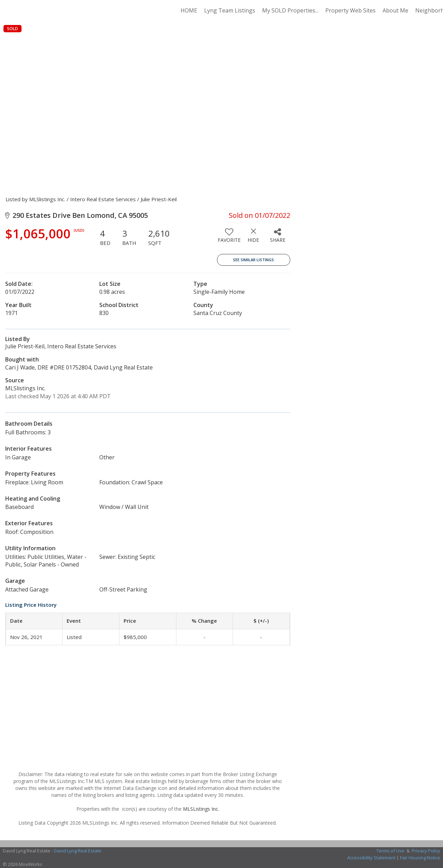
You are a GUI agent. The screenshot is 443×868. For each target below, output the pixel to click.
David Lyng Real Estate (78, 851)
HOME (189, 10)
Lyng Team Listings (230, 10)
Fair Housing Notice (420, 858)
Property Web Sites (350, 10)
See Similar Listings (253, 260)
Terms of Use (390, 851)
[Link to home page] (54, 10)
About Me (395, 10)
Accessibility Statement (371, 858)
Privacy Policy (426, 851)
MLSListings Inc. (201, 809)
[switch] (229, 238)
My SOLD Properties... (290, 10)
